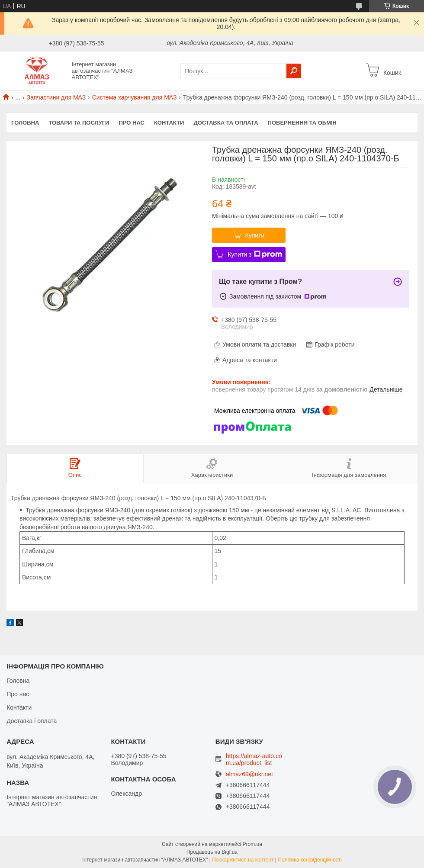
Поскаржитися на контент (243, 860)
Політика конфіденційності (310, 860)
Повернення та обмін (302, 123)
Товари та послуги (79, 123)
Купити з (255, 254)
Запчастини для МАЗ (56, 97)
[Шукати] (294, 71)
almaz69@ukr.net (249, 774)
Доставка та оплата (226, 123)
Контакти (169, 123)
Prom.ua (252, 844)
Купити (255, 235)
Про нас (131, 123)
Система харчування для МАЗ (135, 97)
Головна (25, 123)
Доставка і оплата (32, 721)
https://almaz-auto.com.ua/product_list (254, 759)
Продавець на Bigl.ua (212, 852)
